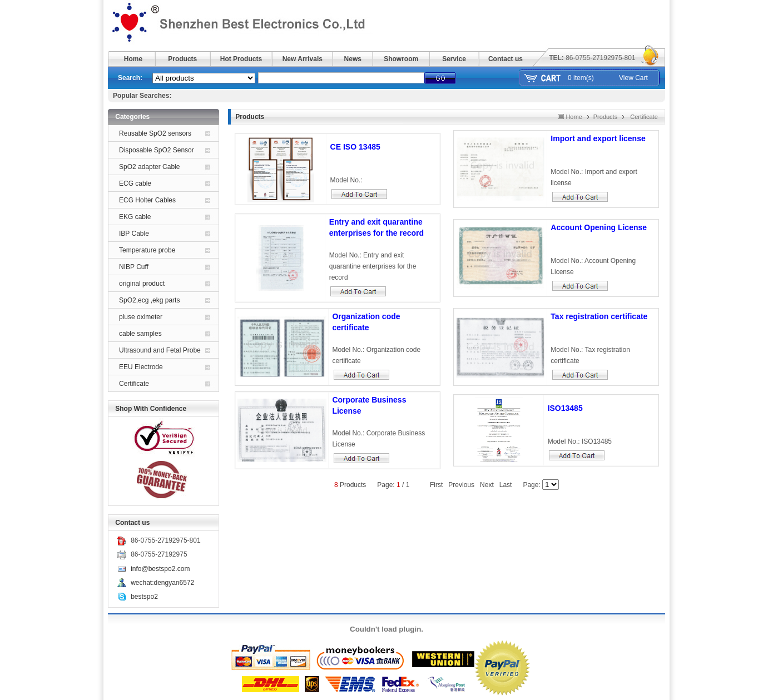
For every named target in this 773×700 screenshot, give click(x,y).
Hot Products (241, 59)
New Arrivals (303, 59)
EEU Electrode (141, 367)
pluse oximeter (141, 317)
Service (454, 59)
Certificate (134, 384)
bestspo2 (144, 597)
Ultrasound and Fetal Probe (160, 350)
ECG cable (135, 183)
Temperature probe (147, 250)
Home (133, 59)
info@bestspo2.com (160, 569)
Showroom (401, 59)
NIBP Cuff (134, 267)
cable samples (140, 334)
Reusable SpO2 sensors (155, 133)
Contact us (506, 59)
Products (182, 59)
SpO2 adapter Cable (149, 167)
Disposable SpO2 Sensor (157, 150)
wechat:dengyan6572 (162, 583)
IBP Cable (134, 234)
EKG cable (135, 217)
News (353, 59)
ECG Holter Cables (147, 200)
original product (142, 284)
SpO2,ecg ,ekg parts (149, 300)
